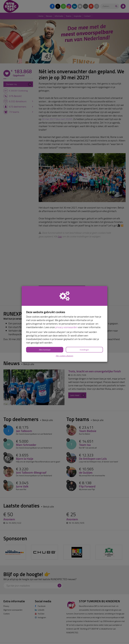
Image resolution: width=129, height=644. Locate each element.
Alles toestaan (45, 350)
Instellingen (84, 350)
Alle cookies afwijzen (64, 356)
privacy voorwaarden (66, 327)
